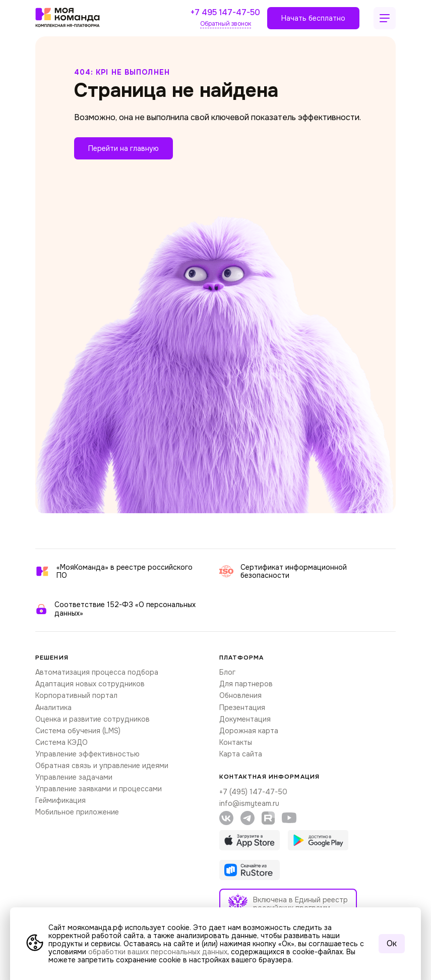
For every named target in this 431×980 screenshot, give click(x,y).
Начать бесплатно (313, 18)
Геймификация (60, 800)
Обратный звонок (226, 24)
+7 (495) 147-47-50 (253, 792)
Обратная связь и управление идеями (102, 766)
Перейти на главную (124, 148)
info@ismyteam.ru (249, 803)
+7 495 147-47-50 (225, 13)
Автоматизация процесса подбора (97, 672)
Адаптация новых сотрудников (90, 684)
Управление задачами (74, 777)
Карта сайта (241, 754)
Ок (392, 943)
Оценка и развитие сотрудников (93, 719)
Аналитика (53, 707)
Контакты (236, 742)
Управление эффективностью (87, 754)
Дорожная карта (249, 731)
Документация (245, 719)
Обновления (240, 695)
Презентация (242, 707)
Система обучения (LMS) (78, 731)
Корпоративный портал (76, 695)
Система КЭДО (61, 742)
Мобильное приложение (77, 812)
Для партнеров (246, 684)
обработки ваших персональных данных (158, 952)
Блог (227, 672)
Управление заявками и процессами (99, 789)
